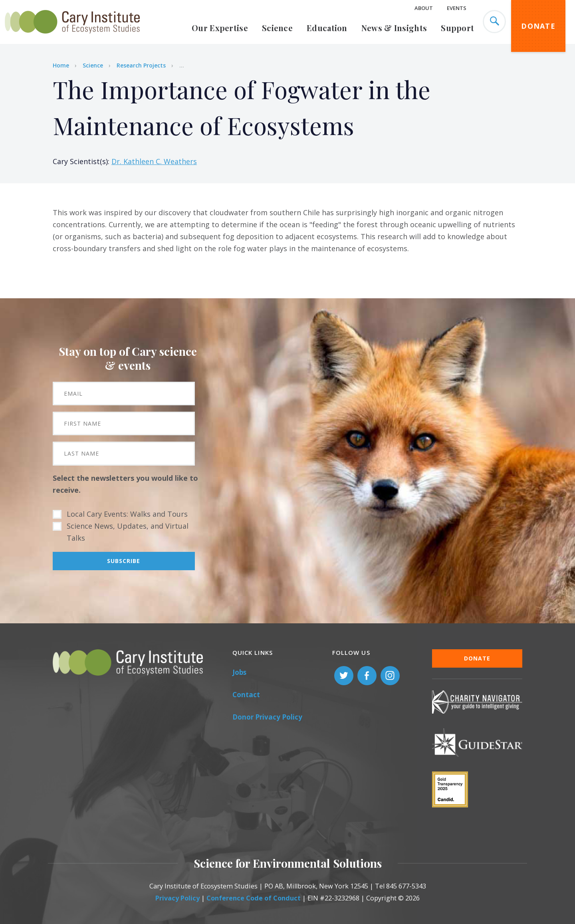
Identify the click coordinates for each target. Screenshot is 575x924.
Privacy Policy (177, 898)
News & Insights (394, 28)
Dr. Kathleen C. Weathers (154, 161)
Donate (538, 26)
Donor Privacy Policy (267, 717)
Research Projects (141, 65)
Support (457, 28)
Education (327, 28)
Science (277, 28)
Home (61, 65)
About (424, 8)
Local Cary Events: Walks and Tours (127, 514)
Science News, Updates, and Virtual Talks (128, 532)
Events (457, 8)
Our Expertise (220, 28)
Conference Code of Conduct (254, 898)
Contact (246, 695)
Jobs (239, 672)
